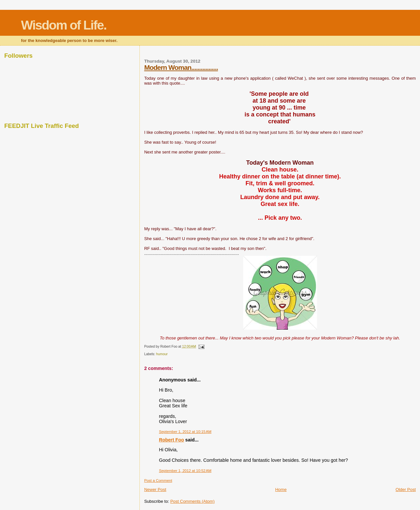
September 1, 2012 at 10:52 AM (185, 471)
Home (281, 490)
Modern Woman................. (181, 67)
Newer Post (155, 490)
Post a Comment (158, 480)
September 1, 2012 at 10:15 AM (185, 432)
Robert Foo (171, 440)
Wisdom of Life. (64, 25)
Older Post (406, 490)
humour (162, 354)
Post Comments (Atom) (192, 501)
